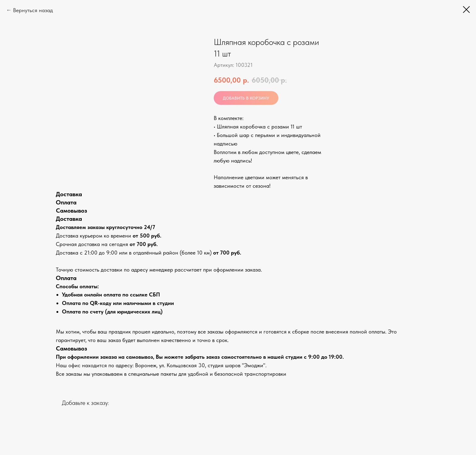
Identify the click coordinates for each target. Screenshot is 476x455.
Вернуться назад (33, 10)
